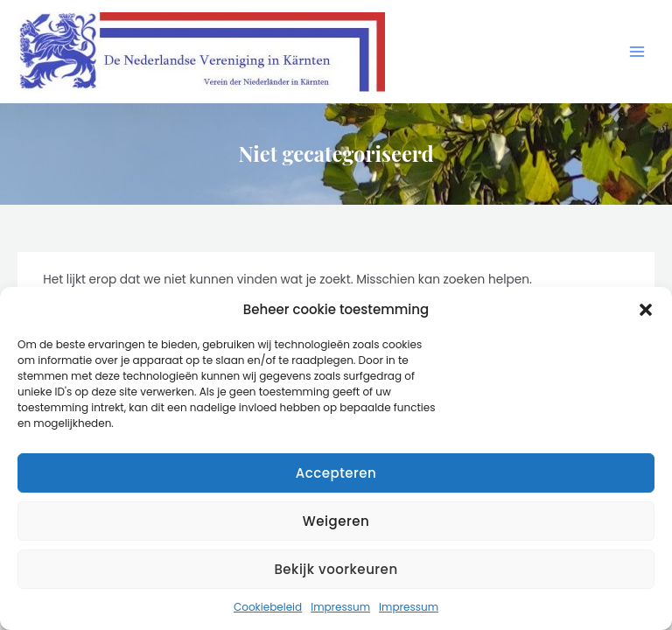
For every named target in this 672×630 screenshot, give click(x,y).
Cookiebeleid (268, 607)
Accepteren (336, 473)
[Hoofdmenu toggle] (637, 52)
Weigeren (336, 521)
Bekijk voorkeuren (336, 569)
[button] (646, 310)
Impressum (340, 607)
